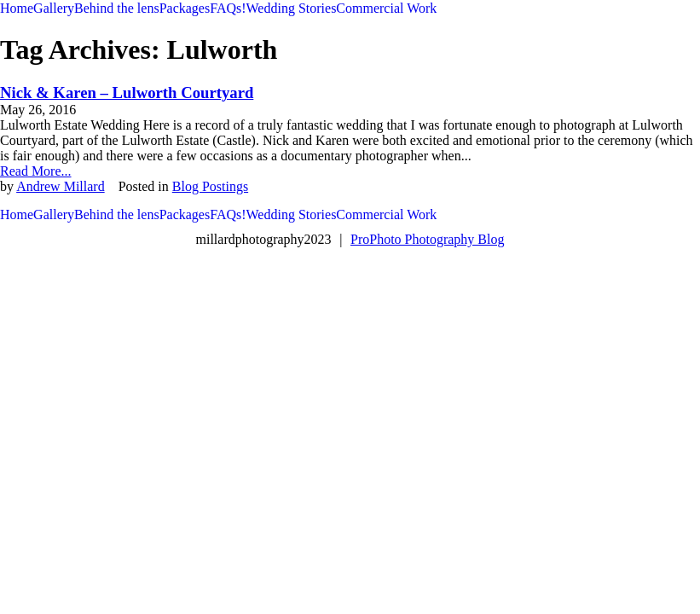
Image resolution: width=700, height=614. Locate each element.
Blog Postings (210, 186)
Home (17, 8)
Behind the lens (117, 8)
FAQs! (228, 8)
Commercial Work (386, 8)
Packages (185, 8)
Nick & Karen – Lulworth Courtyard (127, 93)
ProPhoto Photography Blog (427, 239)
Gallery (54, 8)
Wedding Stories (292, 8)
